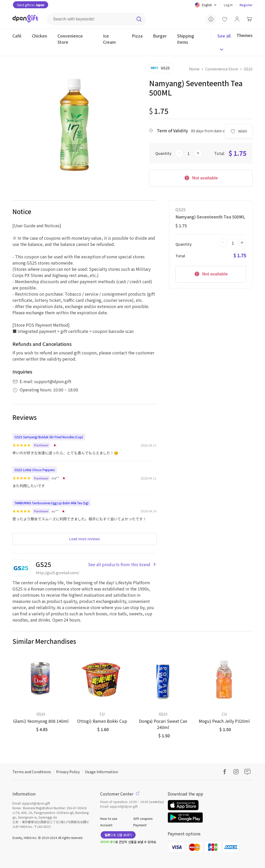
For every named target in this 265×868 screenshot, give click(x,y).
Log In (228, 5)
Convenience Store (222, 69)
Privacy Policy (68, 772)
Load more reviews (84, 539)
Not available (201, 178)
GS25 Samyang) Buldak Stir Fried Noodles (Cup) (49, 437)
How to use (109, 818)
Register (246, 5)
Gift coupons (143, 818)
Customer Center (120, 794)
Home (194, 69)
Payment (140, 825)
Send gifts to (31, 5)
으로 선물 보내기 (118, 835)
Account (106, 825)
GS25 (248, 69)
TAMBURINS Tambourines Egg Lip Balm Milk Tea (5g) (51, 503)
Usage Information (101, 772)
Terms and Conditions (32, 772)
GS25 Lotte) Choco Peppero (35, 470)
